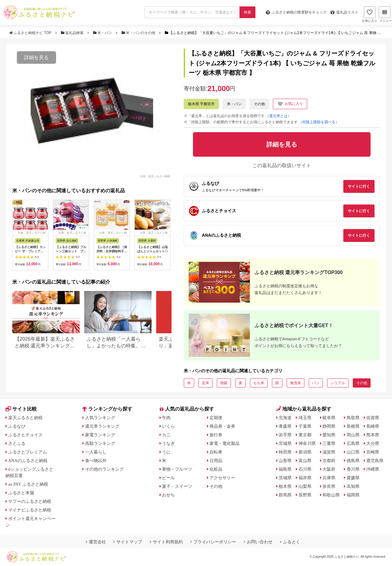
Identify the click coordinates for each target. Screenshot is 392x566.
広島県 (353, 443)
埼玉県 (305, 418)
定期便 (216, 418)
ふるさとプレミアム (28, 452)
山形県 (285, 461)
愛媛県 (353, 478)
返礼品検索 (73, 33)
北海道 (285, 418)
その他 (259, 104)
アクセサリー (222, 478)
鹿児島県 (375, 461)
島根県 (353, 426)
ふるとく (290, 542)
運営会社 (96, 542)
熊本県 (373, 435)
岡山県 (353, 435)
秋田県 (285, 452)
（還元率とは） (278, 116)
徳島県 (353, 461)
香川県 (353, 469)
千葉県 (305, 426)
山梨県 (305, 486)
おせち (168, 495)
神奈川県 (307, 443)
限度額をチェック (296, 12)
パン (316, 383)
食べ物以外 (96, 461)
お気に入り (370, 14)
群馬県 (285, 495)
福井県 (305, 478)
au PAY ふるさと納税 (28, 484)
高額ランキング (100, 443)
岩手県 (285, 435)
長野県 (305, 495)
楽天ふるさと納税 (25, 418)
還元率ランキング (102, 426)
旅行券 (216, 435)
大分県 (373, 443)
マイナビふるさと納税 (30, 510)
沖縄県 (373, 469)
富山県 (305, 461)
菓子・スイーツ (177, 486)
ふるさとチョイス (25, 435)
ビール (168, 478)
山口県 (353, 452)
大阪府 (329, 469)
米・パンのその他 (139, 33)
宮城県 (285, 443)
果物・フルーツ (177, 469)
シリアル (338, 383)
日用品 (216, 461)
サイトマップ (128, 542)
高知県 (353, 486)
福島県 (285, 469)
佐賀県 (373, 418)
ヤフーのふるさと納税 (30, 501)
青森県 (285, 426)
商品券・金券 (222, 426)
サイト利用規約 (166, 542)
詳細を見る (36, 57)
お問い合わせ (258, 542)
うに (166, 452)
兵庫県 (329, 478)
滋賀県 (329, 452)
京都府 (329, 461)
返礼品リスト (344, 12)
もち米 (259, 383)
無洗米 (296, 383)
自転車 (216, 452)
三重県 (329, 443)
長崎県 (373, 426)
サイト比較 (21, 409)
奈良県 (329, 486)
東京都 (305, 435)
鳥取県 (353, 418)
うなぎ (168, 443)
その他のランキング (104, 469)
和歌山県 (331, 495)
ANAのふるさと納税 (28, 461)
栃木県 (285, 486)
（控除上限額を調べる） (319, 122)
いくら (168, 426)
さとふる (17, 443)
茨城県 (285, 478)
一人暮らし (96, 452)
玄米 (205, 383)
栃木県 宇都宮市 (201, 104)
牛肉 (166, 418)
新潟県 (305, 452)
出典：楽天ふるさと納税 (155, 176)
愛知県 (329, 435)
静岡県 (329, 426)
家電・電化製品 (224, 443)
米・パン (103, 33)
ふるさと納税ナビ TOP (31, 33)
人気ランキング (100, 418)
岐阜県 (329, 418)
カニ (166, 435)
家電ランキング (100, 435)
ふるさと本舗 (21, 493)
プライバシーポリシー (213, 542)
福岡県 (353, 495)
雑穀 (224, 383)
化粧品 (216, 469)
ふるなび (17, 426)
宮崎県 (373, 452)
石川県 (305, 469)
